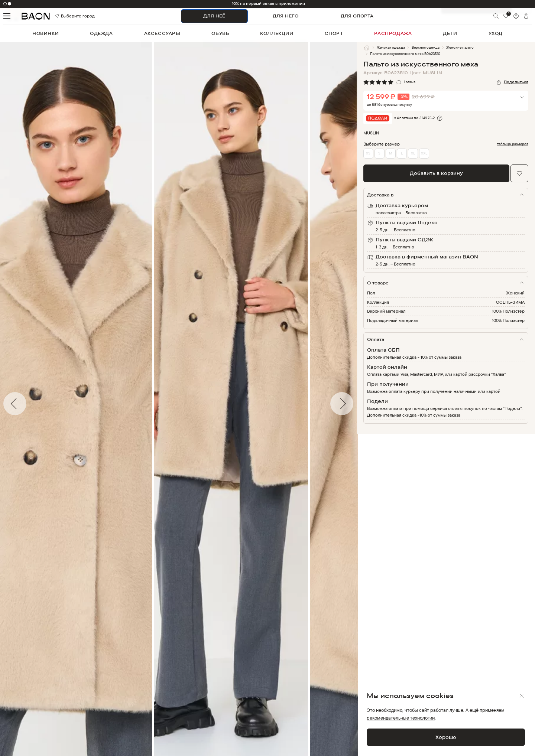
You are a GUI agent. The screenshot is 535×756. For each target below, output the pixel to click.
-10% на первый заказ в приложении (268, 4)
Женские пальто (460, 47)
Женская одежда (391, 47)
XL (413, 153)
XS (368, 153)
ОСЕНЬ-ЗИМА (510, 302)
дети (450, 33)
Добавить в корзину (436, 173)
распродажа (393, 33)
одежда (101, 33)
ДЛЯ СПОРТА (357, 16)
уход (496, 33)
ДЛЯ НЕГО (286, 16)
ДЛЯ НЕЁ (214, 16)
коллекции (277, 33)
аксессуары (162, 33)
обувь (220, 33)
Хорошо (446, 737)
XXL (424, 153)
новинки (46, 33)
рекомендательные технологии (401, 718)
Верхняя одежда (426, 47)
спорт (334, 33)
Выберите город (65, 16)
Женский (515, 293)
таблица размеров (513, 144)
